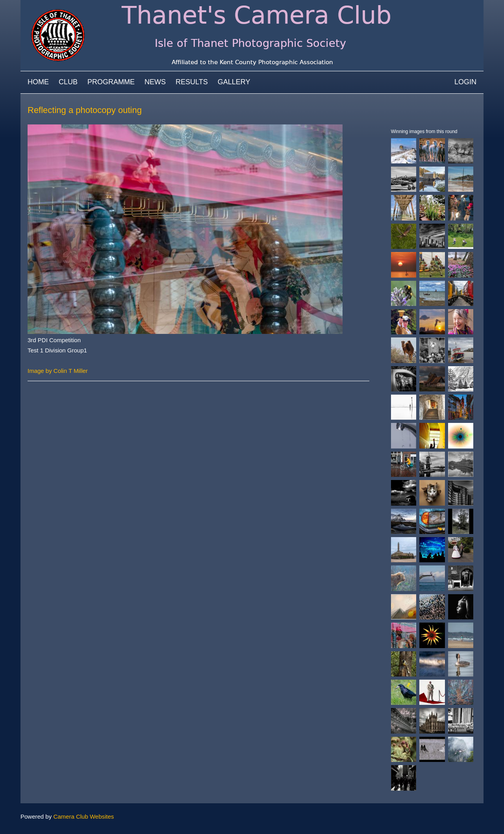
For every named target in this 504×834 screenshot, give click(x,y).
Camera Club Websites (83, 816)
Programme (111, 82)
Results (192, 82)
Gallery (234, 82)
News (155, 82)
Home (38, 82)
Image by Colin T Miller (58, 371)
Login (465, 82)
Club (68, 82)
